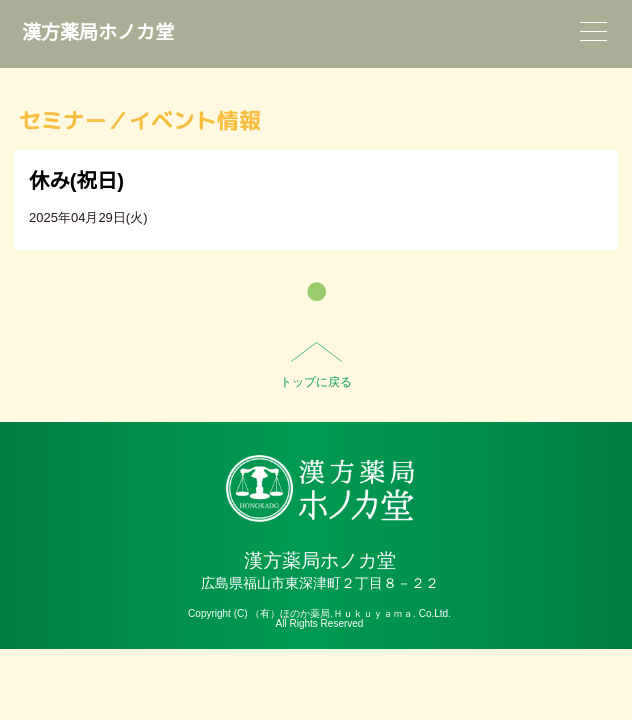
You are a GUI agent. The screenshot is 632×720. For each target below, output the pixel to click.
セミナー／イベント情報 (140, 120)
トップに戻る (316, 382)
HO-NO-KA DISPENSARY (319, 488)
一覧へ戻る (316, 291)
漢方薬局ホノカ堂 (98, 32)
